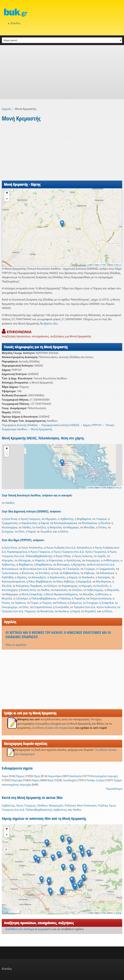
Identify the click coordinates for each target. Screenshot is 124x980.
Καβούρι (89, 573)
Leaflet (90, 265)
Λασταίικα (61, 590)
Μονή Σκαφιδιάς (32, 594)
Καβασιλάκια (71, 573)
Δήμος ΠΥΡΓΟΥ (92, 425)
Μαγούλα (56, 527)
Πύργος (47, 603)
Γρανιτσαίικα (10, 573)
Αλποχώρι (25, 560)
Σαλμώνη (76, 603)
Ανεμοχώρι (93, 560)
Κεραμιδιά (85, 581)
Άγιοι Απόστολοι (32, 547)
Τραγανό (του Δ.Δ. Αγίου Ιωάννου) (95, 607)
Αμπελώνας (74, 560)
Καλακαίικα (107, 573)
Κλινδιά (105, 523)
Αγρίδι (102, 556)
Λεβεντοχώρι (95, 590)
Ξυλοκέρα (21, 598)
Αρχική (6, 109)
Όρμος (20, 776)
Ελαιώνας (28, 573)
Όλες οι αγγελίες (16, 645)
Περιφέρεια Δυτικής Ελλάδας (20, 425)
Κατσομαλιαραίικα (65, 523)
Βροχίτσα (79, 564)
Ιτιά (56, 573)
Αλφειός (40, 560)
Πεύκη (102, 527)
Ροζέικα (61, 603)
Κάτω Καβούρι (65, 581)
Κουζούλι (102, 586)
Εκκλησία (75, 776)
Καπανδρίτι (39, 577)
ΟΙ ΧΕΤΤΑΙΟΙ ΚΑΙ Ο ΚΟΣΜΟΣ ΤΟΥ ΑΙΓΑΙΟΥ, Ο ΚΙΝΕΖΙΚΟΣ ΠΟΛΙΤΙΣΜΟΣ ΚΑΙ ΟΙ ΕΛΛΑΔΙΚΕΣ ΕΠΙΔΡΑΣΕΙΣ (58, 635)
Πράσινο (20, 603)
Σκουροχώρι (10, 607)
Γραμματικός (10, 523)
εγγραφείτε (45, 929)
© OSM (103, 265)
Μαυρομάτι (56, 805)
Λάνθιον (42, 805)
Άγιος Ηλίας (63, 556)
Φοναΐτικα (47, 611)
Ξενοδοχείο (70, 780)
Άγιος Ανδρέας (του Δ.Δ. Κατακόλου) (69, 547)
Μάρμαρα (73, 527)
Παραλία (79, 598)
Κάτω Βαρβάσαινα (40, 581)
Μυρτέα (7, 598)
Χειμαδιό (46, 531)
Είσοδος (15, 23)
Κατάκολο (88, 577)
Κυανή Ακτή (28, 590)
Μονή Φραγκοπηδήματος (62, 594)
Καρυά (45, 523)
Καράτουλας (29, 523)
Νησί (50, 780)
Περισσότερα (114, 789)
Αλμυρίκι (51, 519)
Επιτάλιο (44, 573)
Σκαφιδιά (108, 603)
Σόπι (21, 531)
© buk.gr (117, 265)
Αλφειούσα (56, 560)
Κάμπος (22, 577)
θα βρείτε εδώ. (49, 323)
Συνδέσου (39, 728)
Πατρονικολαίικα (101, 598)
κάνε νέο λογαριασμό (61, 728)
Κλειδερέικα (89, 523)
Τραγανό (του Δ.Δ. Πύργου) (19, 611)
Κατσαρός (104, 577)
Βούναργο (63, 564)
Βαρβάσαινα (44, 564)
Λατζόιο (41, 527)
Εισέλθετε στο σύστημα (20, 929)
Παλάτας (65, 598)
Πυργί (34, 603)
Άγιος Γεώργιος (30, 519)
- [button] (7, 199)
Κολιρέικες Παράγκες (29, 586)
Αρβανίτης (67, 519)
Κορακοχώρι (70, 586)
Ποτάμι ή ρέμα (95, 780)
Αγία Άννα (11, 519)
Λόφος (35, 780)
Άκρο (5, 776)
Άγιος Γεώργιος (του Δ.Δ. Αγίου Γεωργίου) (80, 552)
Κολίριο (52, 586)
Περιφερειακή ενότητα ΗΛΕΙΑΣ (60, 425)
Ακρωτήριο (55, 776)
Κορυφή (86, 586)
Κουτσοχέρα (9, 527)
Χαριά (32, 531)
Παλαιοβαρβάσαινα (43, 598)
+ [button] (7, 193)
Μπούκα (103, 594)
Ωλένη (64, 531)
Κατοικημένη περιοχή (104, 776)
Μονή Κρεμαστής (42, 429)
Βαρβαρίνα (84, 519)
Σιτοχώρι (8, 531)
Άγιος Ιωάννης (83, 556)
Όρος (37, 776)
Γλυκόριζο (73, 569)
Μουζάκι (89, 527)
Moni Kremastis (87, 805)
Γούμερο (101, 519)
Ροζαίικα (70, 805)
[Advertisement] (62, 72)
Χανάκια (63, 611)
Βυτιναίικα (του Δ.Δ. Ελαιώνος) (42, 569)
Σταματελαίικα (43, 607)
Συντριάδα (62, 607)
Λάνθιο (10, 503)
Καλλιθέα (8, 577)
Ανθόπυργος (111, 560)
